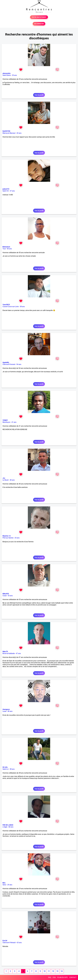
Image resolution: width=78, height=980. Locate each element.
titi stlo (5, 767)
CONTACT (73, 977)
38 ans (22, 307)
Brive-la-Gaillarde (9, 653)
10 (44, 971)
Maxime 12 (7, 536)
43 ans (19, 133)
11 (49, 971)
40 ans (12, 480)
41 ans (14, 422)
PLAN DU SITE (63, 977)
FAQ (50, 977)
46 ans (10, 711)
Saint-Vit (6, 191)
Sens (4, 885)
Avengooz (6, 709)
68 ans (11, 827)
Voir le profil (39, 95)
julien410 (6, 189)
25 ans (17, 538)
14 (62, 971)
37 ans (12, 191)
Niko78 (5, 652)
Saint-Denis (7, 75)
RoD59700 (6, 131)
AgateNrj (6, 362)
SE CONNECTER (39, 24)
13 (57, 971)
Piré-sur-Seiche (8, 538)
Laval (4, 711)
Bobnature (6, 247)
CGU (54, 977)
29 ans (10, 885)
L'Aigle (5, 827)
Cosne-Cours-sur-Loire (11, 307)
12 (53, 971)
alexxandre (6, 73)
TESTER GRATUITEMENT (39, 17)
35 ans (14, 75)
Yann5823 (6, 305)
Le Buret (6, 480)
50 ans (9, 249)
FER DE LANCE (8, 825)
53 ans (10, 596)
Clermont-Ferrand (9, 364)
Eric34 (5, 941)
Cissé (5, 596)
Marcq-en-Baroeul (9, 133)
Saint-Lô (5, 769)
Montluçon (6, 422)
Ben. (4, 883)
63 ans (19, 943)
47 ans (18, 653)
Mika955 (6, 594)
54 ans (19, 364)
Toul (4, 249)
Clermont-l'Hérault (9, 943)
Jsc (4, 478)
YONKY (5, 420)
